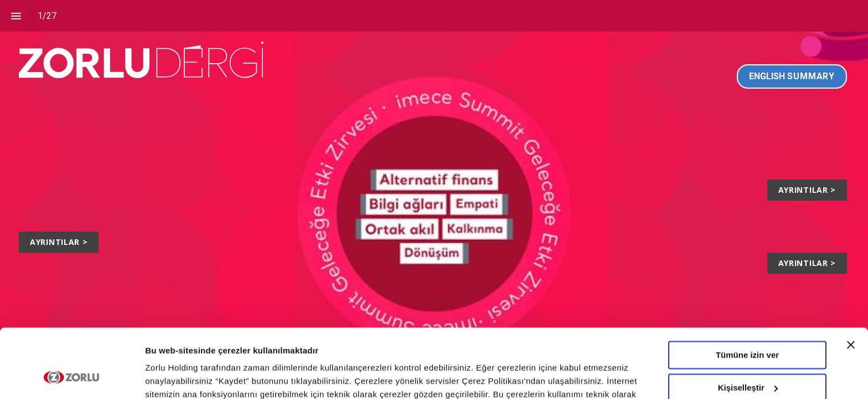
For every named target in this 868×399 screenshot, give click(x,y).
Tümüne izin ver (747, 294)
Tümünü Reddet (747, 359)
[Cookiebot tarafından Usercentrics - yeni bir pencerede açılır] (72, 377)
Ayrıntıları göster (179, 377)
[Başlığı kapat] (851, 284)
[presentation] (434, 199)
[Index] (16, 16)
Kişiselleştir (748, 326)
